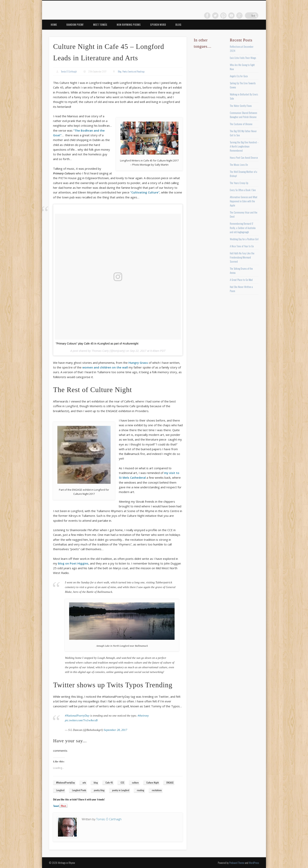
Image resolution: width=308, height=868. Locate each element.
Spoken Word (158, 25)
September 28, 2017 (115, 730)
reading (141, 790)
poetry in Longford (121, 790)
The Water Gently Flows (241, 106)
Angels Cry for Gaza (239, 76)
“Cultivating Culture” (145, 192)
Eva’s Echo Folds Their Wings (243, 58)
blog (96, 782)
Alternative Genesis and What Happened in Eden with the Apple (244, 201)
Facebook (215, 16)
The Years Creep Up (239, 183)
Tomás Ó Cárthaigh (69, 71)
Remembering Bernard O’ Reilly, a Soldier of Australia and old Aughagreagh (243, 228)
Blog (178, 25)
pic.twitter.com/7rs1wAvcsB (81, 720)
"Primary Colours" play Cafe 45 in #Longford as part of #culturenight (97, 344)
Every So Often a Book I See (243, 190)
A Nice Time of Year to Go (242, 246)
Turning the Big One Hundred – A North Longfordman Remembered (244, 146)
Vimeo (239, 16)
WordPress (254, 863)
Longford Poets (79, 790)
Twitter (223, 16)
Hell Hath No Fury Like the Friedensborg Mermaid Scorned (242, 257)
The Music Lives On (239, 165)
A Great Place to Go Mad (241, 280)
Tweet (56, 806)
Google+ (247, 16)
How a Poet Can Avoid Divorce (244, 158)
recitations (157, 790)
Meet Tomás (100, 25)
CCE (122, 782)
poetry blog (99, 790)
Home (54, 25)
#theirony (143, 716)
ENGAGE (170, 782)
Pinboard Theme (237, 863)
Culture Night (153, 782)
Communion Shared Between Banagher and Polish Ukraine (243, 115)
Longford (60, 790)
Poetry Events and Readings (133, 71)
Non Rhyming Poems (129, 25)
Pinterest (231, 16)
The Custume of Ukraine (241, 124)
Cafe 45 (109, 782)
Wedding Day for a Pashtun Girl (244, 239)
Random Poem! (75, 25)
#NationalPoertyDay (77, 716)
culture (135, 782)
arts (84, 782)
